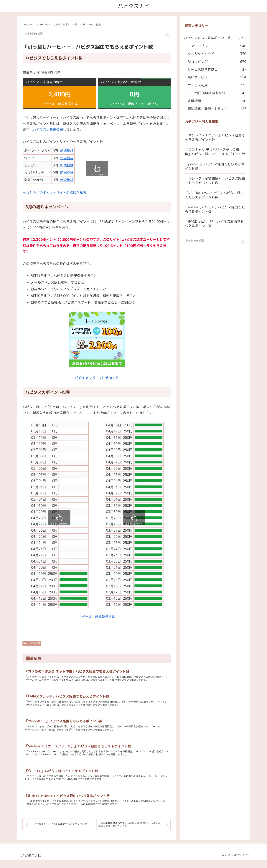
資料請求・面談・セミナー (217, 109)
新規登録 (67, 151)
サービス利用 (32, 643)
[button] (167, 35)
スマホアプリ (217, 46)
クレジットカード (217, 54)
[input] (97, 34)
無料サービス (217, 77)
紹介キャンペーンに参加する (97, 378)
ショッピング (217, 62)
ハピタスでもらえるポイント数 (215, 38)
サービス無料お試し (217, 70)
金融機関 (217, 101)
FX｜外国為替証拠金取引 (217, 93)
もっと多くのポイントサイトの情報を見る (55, 193)
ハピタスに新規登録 (48, 130)
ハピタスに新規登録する (97, 617)
